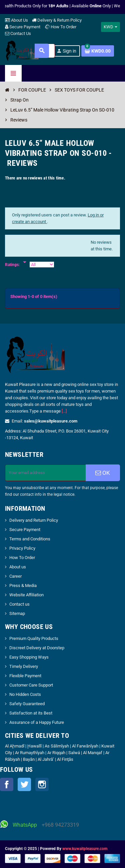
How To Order (60, 27)
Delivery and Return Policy (34, 520)
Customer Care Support (31, 685)
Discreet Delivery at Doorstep (37, 648)
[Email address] (45, 473)
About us (18, 567)
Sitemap (17, 613)
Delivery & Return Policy (57, 20)
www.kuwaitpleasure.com (85, 849)
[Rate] (25, 259)
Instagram (42, 784)
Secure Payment (23, 27)
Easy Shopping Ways (29, 657)
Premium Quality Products (34, 638)
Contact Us (18, 33)
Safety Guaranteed (27, 704)
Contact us (19, 604)
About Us (16, 20)
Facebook (7, 784)
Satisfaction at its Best (31, 713)
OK (103, 473)
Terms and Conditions (30, 539)
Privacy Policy (22, 548)
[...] (64, 411)
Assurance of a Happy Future (37, 722)
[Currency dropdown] (110, 27)
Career (15, 576)
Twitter (24, 784)
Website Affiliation (26, 595)
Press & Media (23, 585)
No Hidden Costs (25, 694)
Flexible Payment (25, 676)
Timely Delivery (24, 666)
